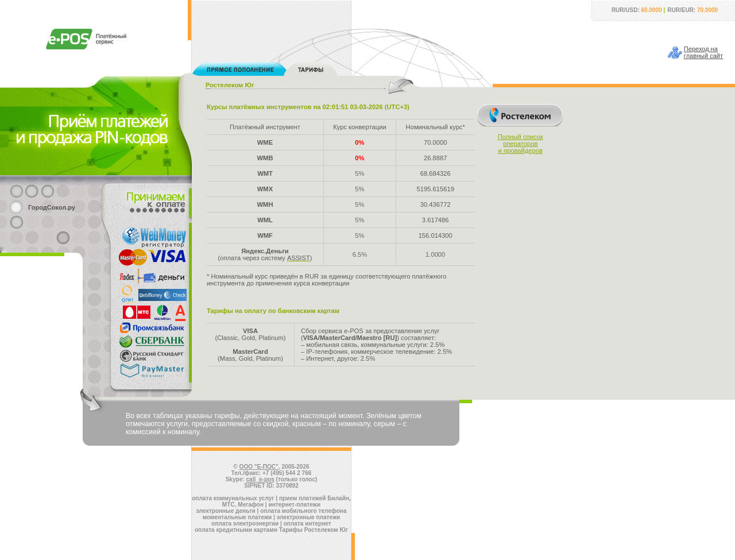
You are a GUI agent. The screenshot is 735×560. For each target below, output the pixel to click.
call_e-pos (260, 479)
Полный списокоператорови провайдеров (521, 144)
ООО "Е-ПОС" (259, 467)
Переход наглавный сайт (703, 52)
